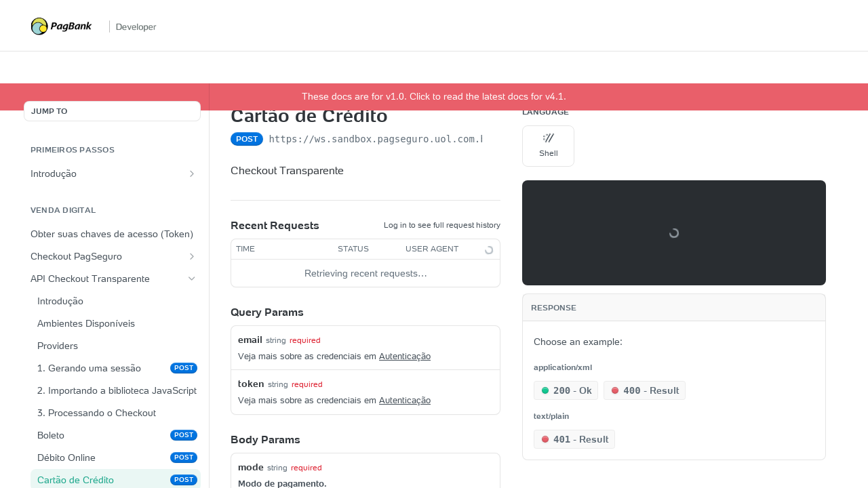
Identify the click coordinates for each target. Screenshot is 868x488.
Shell (549, 145)
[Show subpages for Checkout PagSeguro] (192, 256)
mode (251, 467)
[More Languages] (588, 146)
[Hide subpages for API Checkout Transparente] (192, 279)
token (251, 384)
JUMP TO (49, 111)
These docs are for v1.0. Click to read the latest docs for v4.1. (434, 96)
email (250, 340)
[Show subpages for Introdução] (192, 174)
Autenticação (405, 356)
